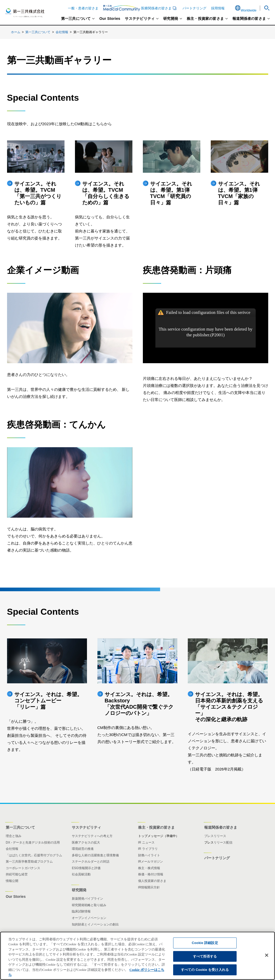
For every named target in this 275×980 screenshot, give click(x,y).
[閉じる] (267, 955)
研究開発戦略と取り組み (89, 905)
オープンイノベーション (89, 918)
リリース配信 (223, 842)
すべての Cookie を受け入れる (205, 970)
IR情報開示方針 (149, 887)
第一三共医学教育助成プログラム (29, 862)
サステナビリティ (140, 19)
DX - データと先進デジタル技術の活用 (33, 842)
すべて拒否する (205, 956)
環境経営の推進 (83, 849)
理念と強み (14, 836)
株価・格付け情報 (151, 874)
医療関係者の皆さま (141, 8)
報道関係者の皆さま (249, 19)
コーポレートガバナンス (23, 868)
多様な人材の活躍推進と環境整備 (95, 855)
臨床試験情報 (81, 911)
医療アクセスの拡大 (86, 842)
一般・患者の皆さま (83, 8)
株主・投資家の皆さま (205, 19)
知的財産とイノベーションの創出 (95, 924)
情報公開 (12, 881)
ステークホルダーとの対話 (91, 862)
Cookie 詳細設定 (205, 943)
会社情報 (62, 32)
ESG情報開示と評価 (86, 868)
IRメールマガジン (151, 862)
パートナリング (194, 8)
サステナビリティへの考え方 (92, 836)
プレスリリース (215, 836)
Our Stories (110, 19)
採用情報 (218, 8)
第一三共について (76, 19)
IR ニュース (146, 842)
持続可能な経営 (17, 874)
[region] (137, 956)
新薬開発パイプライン (87, 899)
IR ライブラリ (148, 849)
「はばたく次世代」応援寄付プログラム (34, 855)
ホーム (16, 32)
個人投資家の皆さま (152, 881)
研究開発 (171, 19)
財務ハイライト (149, 855)
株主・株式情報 (149, 868)
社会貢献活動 (81, 874)
